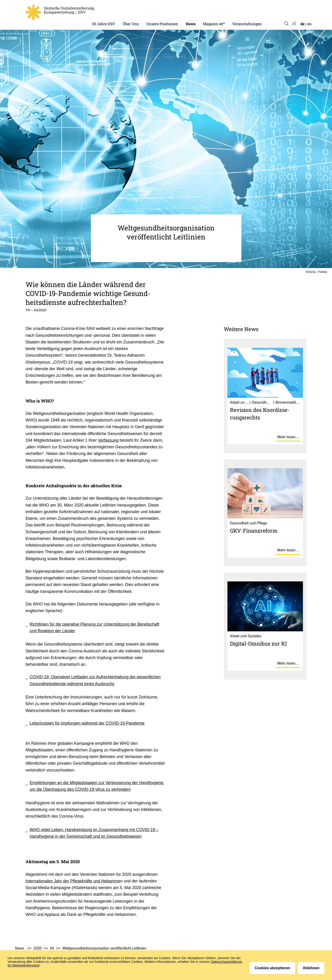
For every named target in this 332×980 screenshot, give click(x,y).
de (302, 24)
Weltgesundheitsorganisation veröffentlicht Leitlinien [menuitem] (104, 948)
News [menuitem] (191, 24)
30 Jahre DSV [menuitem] (104, 24)
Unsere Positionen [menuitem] (162, 24)
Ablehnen (311, 968)
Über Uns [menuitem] (131, 24)
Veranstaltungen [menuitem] (247, 24)
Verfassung (108, 440)
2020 (38, 948)
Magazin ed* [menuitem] (214, 24)
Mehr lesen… (288, 437)
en (309, 24)
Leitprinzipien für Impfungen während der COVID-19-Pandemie (87, 723)
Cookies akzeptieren (272, 968)
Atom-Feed (294, 24)
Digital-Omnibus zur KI (258, 643)
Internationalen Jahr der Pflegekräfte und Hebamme (73, 881)
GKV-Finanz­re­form (254, 531)
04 (52, 948)
